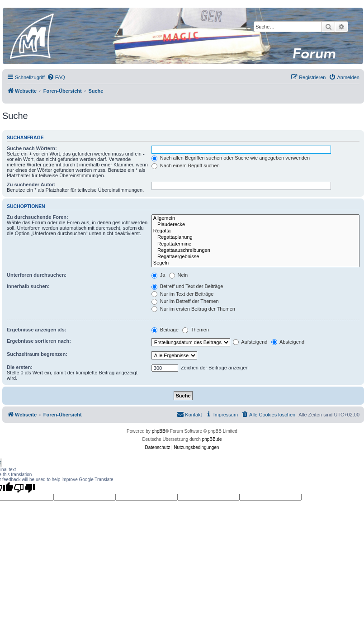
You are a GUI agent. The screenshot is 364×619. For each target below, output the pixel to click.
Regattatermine (255, 244)
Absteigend (288, 342)
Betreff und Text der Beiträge (187, 286)
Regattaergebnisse (255, 257)
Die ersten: (20, 367)
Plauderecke (255, 225)
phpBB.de (212, 439)
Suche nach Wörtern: (32, 148)
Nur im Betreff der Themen (185, 301)
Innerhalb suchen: (28, 286)
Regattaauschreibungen (255, 250)
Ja (158, 275)
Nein (179, 275)
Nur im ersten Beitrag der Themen (193, 309)
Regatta (255, 231)
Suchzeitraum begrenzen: (37, 354)
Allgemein (255, 218)
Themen (196, 330)
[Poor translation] (24, 488)
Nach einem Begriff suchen (186, 165)
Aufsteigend (250, 342)
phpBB (159, 431)
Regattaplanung (255, 237)
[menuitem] (56, 77)
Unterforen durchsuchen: (37, 275)
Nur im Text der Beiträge (182, 294)
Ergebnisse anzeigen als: (36, 330)
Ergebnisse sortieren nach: (39, 341)
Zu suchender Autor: (31, 184)
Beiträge (165, 330)
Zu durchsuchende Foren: (38, 217)
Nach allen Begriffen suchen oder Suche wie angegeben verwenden (231, 158)
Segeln (255, 263)
